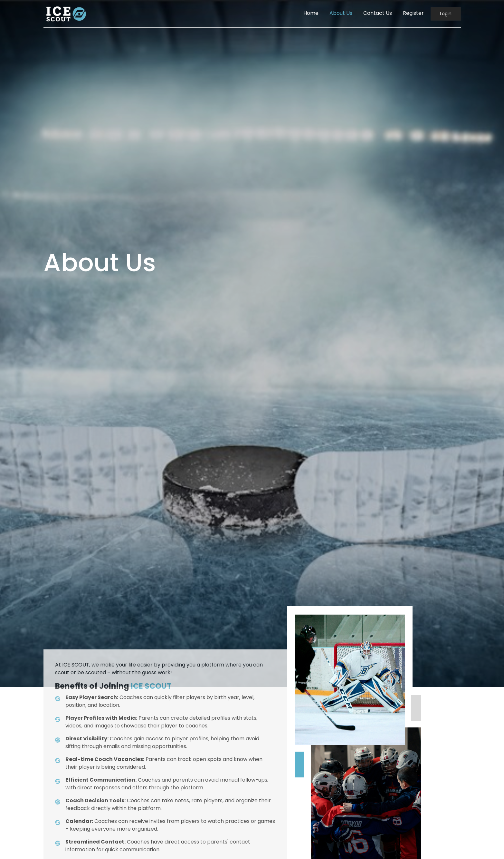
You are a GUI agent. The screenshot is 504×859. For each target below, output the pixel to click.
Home (311, 13)
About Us (341, 13)
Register (413, 13)
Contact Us (378, 13)
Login (446, 14)
